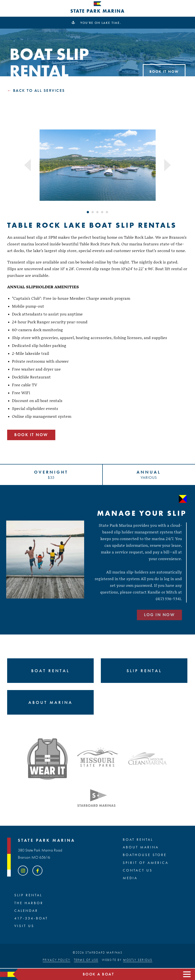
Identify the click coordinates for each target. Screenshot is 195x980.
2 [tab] (93, 212)
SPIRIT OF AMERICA (146, 863)
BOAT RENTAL (138, 840)
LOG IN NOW (139, 615)
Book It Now (164, 72)
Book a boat (98, 974)
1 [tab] (88, 212)
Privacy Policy (56, 960)
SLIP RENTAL (28, 895)
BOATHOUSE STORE (145, 855)
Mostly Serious (138, 960)
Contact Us (138, 871)
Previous (28, 165)
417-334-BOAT (31, 918)
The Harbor (29, 903)
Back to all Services (39, 91)
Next (167, 165)
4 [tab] (102, 212)
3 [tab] (97, 212)
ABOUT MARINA (141, 847)
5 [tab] (107, 212)
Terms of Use (86, 960)
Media (130, 878)
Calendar (26, 911)
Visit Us (24, 926)
